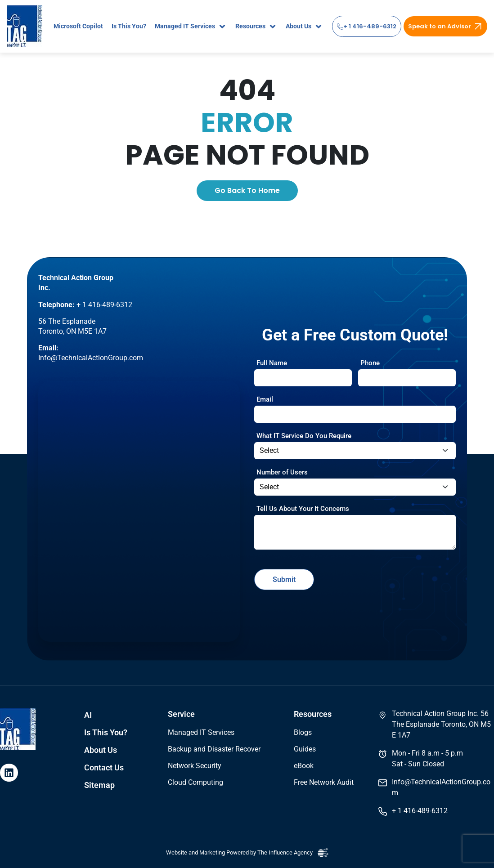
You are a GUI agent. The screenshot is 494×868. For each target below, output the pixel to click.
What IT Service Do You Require (304, 436)
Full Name (272, 363)
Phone (370, 363)
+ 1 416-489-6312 (367, 26)
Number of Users (282, 472)
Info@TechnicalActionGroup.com (91, 358)
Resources (313, 714)
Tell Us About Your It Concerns (303, 509)
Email (265, 399)
